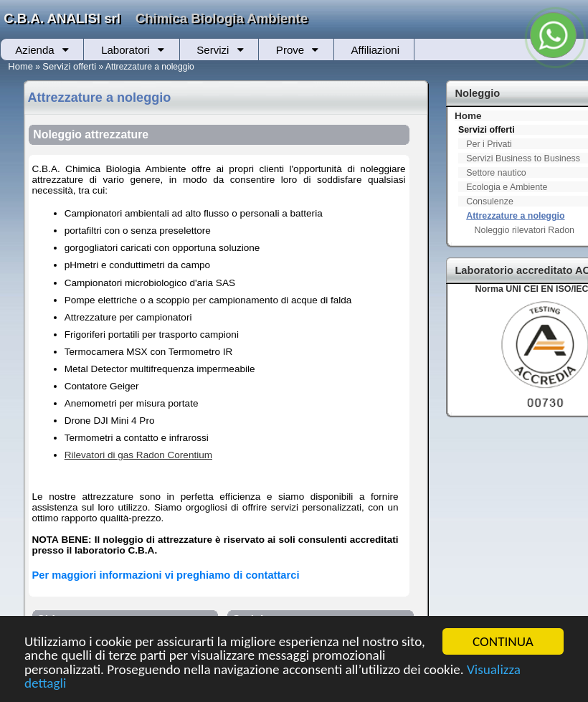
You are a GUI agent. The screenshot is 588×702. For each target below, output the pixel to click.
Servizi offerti (69, 66)
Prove (290, 50)
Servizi (213, 50)
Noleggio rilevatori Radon (525, 230)
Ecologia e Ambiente (507, 187)
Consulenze (490, 201)
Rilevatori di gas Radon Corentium (138, 455)
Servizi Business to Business (523, 158)
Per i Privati (489, 144)
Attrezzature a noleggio (515, 216)
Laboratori (125, 50)
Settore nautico (496, 173)
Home (20, 66)
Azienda (34, 50)
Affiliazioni (375, 50)
